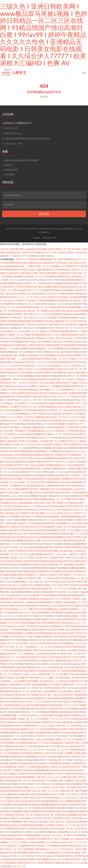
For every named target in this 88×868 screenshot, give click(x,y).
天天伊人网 (58, 650)
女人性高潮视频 (71, 455)
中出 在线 (4, 815)
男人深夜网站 (36, 585)
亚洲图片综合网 (57, 273)
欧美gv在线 (59, 493)
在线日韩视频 (9, 774)
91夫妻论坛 (35, 396)
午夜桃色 (58, 431)
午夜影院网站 (40, 849)
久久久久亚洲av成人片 (69, 798)
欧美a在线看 (25, 475)
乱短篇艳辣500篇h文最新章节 (71, 846)
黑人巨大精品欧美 (67, 324)
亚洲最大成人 (67, 661)
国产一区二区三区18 (41, 362)
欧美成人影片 (47, 283)
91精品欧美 (68, 613)
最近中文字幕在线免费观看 (17, 709)
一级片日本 (27, 318)
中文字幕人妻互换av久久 (44, 856)
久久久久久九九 (52, 513)
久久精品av (79, 379)
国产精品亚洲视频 (53, 314)
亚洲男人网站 (23, 863)
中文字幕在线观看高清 (17, 393)
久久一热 (32, 400)
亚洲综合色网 (80, 613)
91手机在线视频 (44, 527)
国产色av (66, 486)
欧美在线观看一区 (67, 763)
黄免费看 (26, 592)
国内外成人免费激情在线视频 (68, 801)
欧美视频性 (60, 276)
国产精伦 (39, 287)
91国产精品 (62, 702)
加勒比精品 (59, 475)
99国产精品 (72, 777)
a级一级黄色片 (10, 551)
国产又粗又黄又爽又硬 (61, 352)
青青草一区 (70, 493)
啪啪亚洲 (64, 331)
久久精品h (14, 438)
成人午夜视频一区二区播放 (69, 839)
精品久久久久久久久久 (40, 366)
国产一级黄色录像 (8, 523)
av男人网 (65, 311)
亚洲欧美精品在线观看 (32, 825)
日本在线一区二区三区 (30, 407)
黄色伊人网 (77, 499)
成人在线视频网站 (61, 832)
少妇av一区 (12, 300)
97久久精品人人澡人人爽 (30, 674)
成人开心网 (65, 835)
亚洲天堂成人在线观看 (62, 342)
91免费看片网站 (68, 578)
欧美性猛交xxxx (35, 438)
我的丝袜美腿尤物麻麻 (21, 619)
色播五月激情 (29, 774)
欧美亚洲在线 (76, 438)
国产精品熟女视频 (55, 506)
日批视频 (77, 571)
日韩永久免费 (11, 602)
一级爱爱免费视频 (67, 517)
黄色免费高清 (73, 595)
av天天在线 (27, 578)
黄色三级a (5, 513)
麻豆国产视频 (71, 640)
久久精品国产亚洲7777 (57, 558)
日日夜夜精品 (32, 355)
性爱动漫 (19, 746)
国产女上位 (14, 661)
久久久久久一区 (18, 866)
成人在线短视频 (46, 739)
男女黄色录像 (34, 722)
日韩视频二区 (32, 859)
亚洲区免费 (81, 393)
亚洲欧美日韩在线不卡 (45, 462)
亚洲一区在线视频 (37, 328)
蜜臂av (29, 273)
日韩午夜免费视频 (56, 424)
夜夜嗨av (56, 290)
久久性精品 (50, 709)
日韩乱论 (33, 822)
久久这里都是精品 (42, 654)
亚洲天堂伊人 (79, 506)
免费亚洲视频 (46, 832)
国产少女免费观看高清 (38, 417)
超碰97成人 (25, 280)
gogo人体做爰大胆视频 (65, 393)
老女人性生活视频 (60, 722)
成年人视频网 (66, 753)
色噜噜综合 (61, 383)
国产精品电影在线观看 (30, 770)
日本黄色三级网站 (42, 352)
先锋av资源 (35, 794)
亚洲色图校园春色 (44, 633)
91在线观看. (78, 736)
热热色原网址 (13, 530)
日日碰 (70, 729)
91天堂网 (15, 770)
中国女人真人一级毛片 (15, 496)
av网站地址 (33, 640)
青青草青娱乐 (71, 424)
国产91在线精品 (38, 280)
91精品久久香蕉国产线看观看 (47, 469)
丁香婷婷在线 (54, 307)
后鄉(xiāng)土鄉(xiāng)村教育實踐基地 (20, 160)
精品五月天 (21, 705)
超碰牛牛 (55, 654)
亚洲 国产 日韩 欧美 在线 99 (30, 324)
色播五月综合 (62, 811)
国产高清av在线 (18, 695)
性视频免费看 (40, 451)
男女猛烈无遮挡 (63, 856)
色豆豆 (12, 294)
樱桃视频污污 (47, 489)
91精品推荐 (78, 565)
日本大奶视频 (32, 695)
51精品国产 (79, 290)
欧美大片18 (51, 839)
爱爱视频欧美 (39, 434)
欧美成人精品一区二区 (70, 654)
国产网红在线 (73, 674)
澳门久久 (68, 592)
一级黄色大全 (17, 379)
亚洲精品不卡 (68, 414)
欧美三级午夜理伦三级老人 (60, 818)
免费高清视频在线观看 (24, 338)
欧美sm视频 (56, 448)
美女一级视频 (11, 328)
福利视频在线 (30, 376)
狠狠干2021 (21, 517)
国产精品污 (44, 784)
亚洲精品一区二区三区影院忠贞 (59, 434)
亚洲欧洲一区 (32, 784)
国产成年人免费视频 (24, 352)
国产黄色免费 (33, 705)
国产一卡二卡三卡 (57, 589)
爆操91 (42, 746)
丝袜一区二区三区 (26, 781)
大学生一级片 (66, 688)
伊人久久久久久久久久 (10, 616)
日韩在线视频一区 (64, 297)
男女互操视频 (28, 462)
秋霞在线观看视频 (73, 671)
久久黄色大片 (33, 643)
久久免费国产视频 (60, 602)
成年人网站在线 (58, 619)
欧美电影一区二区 (11, 544)
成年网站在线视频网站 (68, 815)
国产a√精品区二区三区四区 (17, 420)
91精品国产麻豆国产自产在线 (32, 657)
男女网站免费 (19, 345)
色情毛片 (32, 736)
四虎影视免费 (77, 486)
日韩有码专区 (28, 561)
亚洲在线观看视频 (59, 362)
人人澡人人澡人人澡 (63, 554)
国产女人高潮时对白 (55, 746)
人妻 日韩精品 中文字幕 (61, 503)
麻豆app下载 (25, 311)
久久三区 (50, 386)
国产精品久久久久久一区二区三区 (22, 297)
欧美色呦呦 (79, 345)
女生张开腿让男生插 (27, 527)
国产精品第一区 (42, 781)
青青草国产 (18, 465)
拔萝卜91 (54, 263)
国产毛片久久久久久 (41, 667)
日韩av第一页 (66, 736)
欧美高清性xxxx (80, 818)
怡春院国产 (37, 835)
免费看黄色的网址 (15, 283)
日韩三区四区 (6, 561)
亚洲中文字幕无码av (72, 757)
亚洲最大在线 (28, 342)
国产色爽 (83, 304)
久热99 (27, 832)
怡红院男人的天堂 (54, 328)
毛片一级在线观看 (69, 822)
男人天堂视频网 (50, 846)
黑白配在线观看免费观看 (70, 280)
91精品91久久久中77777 (48, 736)
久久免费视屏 (53, 451)
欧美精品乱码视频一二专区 (74, 616)
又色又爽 (62, 551)
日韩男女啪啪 (6, 835)
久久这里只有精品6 (46, 297)
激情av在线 (5, 784)
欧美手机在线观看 (71, 606)
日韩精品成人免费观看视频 (39, 259)
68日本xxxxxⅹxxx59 (68, 513)
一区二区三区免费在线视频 (30, 554)
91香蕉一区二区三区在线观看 (13, 307)
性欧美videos (17, 702)
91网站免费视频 (27, 623)
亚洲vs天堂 (79, 458)
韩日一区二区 (60, 410)
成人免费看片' (64, 685)
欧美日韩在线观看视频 (71, 307)
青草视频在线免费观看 (13, 839)
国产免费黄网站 (7, 746)
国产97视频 (72, 383)
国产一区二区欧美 (19, 736)
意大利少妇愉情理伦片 (13, 832)
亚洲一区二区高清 (68, 794)
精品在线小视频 (52, 321)
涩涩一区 (65, 787)
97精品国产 (43, 496)
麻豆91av (9, 853)
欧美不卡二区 (39, 743)
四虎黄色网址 (42, 571)
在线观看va (48, 287)
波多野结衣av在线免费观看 (47, 479)
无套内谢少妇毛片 (48, 829)
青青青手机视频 (10, 324)
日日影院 (57, 616)
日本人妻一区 (51, 815)
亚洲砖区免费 (19, 712)
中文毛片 (36, 445)
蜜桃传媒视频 (67, 290)
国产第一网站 (73, 791)
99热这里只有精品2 (39, 626)
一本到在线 (43, 441)
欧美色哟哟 (45, 643)
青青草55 (37, 503)
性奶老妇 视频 (26, 263)
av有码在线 (57, 606)
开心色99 (83, 832)
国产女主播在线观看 (43, 482)
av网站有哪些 (15, 685)
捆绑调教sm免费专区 (50, 770)
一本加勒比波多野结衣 (13, 613)
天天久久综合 (13, 623)
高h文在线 (74, 311)
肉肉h (83, 479)
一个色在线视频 (18, 681)
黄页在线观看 (52, 743)
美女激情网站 (37, 698)
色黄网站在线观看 (8, 321)
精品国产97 (8, 424)
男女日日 (60, 853)
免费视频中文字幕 (45, 410)
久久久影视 (39, 575)
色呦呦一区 (63, 630)
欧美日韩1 (8, 585)
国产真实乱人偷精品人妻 (65, 407)
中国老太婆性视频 (23, 667)
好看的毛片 (48, 554)
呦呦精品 (38, 753)
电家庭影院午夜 (66, 458)
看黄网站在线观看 (72, 544)
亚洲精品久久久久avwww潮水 (31, 403)
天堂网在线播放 (10, 781)
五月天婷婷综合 (34, 294)
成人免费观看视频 (17, 582)
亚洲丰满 (35, 829)
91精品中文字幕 (48, 396)
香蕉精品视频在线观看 (74, 733)
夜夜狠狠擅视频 (80, 297)
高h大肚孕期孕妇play (59, 270)
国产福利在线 (15, 318)
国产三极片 (74, 760)
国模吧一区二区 (10, 554)
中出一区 (45, 750)
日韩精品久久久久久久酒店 (28, 304)
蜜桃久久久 (14, 599)
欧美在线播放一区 (59, 705)
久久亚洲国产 (13, 407)
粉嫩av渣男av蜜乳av (78, 811)
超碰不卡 (64, 321)
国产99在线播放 (32, 678)
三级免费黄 (78, 695)
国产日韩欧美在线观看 (23, 390)
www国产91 (5, 427)
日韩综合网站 (40, 551)
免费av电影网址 (12, 270)
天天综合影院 (60, 489)
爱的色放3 (32, 393)
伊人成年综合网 (79, 781)
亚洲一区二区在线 (65, 379)
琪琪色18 (40, 774)
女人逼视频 (48, 825)
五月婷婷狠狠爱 (67, 345)
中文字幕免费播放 (8, 863)
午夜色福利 (10, 571)
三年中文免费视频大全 (49, 355)
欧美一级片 (23, 328)
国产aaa (53, 702)
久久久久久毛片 (73, 417)
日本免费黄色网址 (48, 808)
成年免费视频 (17, 541)
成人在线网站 (43, 661)
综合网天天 (41, 558)
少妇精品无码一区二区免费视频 (41, 853)
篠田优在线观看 (61, 287)
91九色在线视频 (51, 698)
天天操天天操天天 (51, 753)
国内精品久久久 (29, 818)
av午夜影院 (22, 722)
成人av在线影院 (71, 650)
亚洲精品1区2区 (18, 784)
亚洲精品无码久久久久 (25, 506)
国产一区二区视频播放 (23, 654)
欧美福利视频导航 (11, 263)
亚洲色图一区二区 (8, 482)
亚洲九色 (69, 853)
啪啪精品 (11, 705)
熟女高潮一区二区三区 (67, 829)
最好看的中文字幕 (16, 441)
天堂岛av (52, 379)
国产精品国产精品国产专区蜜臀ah (48, 544)
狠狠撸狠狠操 (26, 503)
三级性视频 (10, 359)
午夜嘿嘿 (28, 493)
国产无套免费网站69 (14, 671)
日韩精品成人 (45, 606)
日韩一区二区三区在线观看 (39, 290)
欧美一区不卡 (58, 859)
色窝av (10, 369)
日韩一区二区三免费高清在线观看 (62, 335)
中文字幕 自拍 (28, 479)
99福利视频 (52, 551)
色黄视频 (17, 276)
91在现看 (36, 619)
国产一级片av (54, 695)
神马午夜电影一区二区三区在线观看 (38, 276)
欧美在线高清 (73, 541)
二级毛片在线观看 (19, 739)
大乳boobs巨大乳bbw (62, 647)
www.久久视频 (46, 678)
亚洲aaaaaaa (73, 664)
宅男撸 (27, 510)
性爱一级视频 (19, 355)
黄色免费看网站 (50, 729)
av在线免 (62, 691)
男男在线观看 (15, 462)
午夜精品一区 (21, 417)
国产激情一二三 (40, 578)
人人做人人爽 (32, 582)
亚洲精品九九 (79, 530)
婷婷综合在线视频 (25, 575)
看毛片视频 (55, 661)
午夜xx (25, 822)
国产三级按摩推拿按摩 (51, 486)
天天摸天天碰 (52, 657)
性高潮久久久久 (7, 417)
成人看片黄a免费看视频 (11, 822)
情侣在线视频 (74, 355)
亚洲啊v (84, 791)
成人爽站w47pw (38, 565)
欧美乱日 (65, 438)
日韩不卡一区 (79, 661)
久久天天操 (10, 517)
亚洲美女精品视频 (17, 729)
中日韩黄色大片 (80, 520)
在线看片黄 (74, 787)
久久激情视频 (52, 763)
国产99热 (64, 585)
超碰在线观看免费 (21, 794)
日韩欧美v (12, 722)
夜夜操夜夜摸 (81, 448)
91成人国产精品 (51, 324)
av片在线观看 (31, 441)
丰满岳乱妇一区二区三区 (29, 750)
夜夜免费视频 (47, 568)
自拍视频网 (79, 698)
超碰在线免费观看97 (33, 811)
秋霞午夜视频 (6, 372)
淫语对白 (45, 304)
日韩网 (31, 386)
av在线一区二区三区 (77, 369)
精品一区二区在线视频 (36, 712)
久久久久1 (38, 787)
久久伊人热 (29, 613)
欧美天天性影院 (50, 420)
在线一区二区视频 (39, 311)
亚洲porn (73, 331)
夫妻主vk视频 (6, 794)
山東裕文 (14, 72)
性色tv (47, 510)
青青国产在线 (70, 715)
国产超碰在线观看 (53, 403)
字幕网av (54, 781)
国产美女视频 (38, 513)
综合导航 (62, 729)
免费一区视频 (65, 781)
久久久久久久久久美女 (57, 849)
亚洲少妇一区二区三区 (23, 691)
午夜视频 (64, 479)
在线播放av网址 (27, 763)
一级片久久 (14, 280)
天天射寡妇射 (6, 859)
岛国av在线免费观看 (24, 469)
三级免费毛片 (25, 513)
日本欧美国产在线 (49, 445)
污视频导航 (46, 722)
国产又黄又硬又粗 (66, 445)
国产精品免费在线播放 (38, 589)
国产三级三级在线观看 (45, 383)
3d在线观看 (47, 592)
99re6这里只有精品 (67, 420)
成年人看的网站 (22, 348)
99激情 (3, 664)
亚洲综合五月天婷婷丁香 (18, 626)
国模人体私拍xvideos (42, 650)
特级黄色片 (45, 705)
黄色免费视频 (38, 842)
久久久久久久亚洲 (45, 726)
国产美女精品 (16, 760)
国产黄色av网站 (52, 688)
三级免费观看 (57, 348)
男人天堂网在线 (52, 331)
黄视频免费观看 (66, 698)
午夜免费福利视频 (43, 602)
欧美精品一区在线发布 (10, 451)
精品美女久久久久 (73, 863)
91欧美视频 (35, 523)
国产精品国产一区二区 (70, 575)
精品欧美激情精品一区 (40, 348)
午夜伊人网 (27, 534)
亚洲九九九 (21, 259)
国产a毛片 (70, 441)
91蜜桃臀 (49, 475)
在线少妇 (17, 534)
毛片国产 (68, 506)
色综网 (77, 469)
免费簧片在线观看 (53, 372)
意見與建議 (8, 174)
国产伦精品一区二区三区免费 (26, 808)
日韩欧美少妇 (26, 544)
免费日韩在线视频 (23, 606)
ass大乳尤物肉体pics (73, 348)
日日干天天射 (17, 376)
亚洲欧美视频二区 (34, 681)
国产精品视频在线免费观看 (66, 568)
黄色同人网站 (36, 846)
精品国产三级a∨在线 (69, 263)
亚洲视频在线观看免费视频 (51, 537)
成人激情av (70, 746)
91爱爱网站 (32, 359)
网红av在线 (14, 815)
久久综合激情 (23, 331)
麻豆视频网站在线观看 (57, 712)
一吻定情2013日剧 (77, 396)
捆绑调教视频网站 (49, 805)
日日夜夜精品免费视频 (13, 499)
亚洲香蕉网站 (17, 510)
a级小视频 (73, 304)
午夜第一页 (33, 739)
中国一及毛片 (30, 465)
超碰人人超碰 (67, 469)
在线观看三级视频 (28, 599)
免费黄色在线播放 (74, 294)
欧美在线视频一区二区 (37, 307)
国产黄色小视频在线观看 (35, 499)
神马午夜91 (74, 479)
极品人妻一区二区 (61, 760)
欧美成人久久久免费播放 (67, 709)
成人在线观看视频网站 (48, 458)
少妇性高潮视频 (10, 609)
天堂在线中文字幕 (58, 541)
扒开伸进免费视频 (19, 414)
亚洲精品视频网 (39, 335)
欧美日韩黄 (10, 565)
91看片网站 (79, 729)
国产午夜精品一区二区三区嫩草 (17, 335)
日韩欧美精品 (26, 530)
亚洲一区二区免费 (57, 441)
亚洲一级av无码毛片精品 (61, 338)
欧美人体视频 (72, 276)
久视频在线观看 (22, 396)
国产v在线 (56, 527)
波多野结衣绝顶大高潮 (63, 633)
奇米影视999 (66, 695)
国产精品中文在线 (21, 366)
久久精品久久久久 (31, 369)
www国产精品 (73, 410)
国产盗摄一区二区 (19, 400)
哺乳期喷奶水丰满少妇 (66, 300)
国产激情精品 (47, 863)
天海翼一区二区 (58, 359)
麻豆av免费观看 (51, 517)
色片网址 (26, 698)
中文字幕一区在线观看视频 (34, 685)
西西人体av (39, 390)
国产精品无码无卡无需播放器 (48, 414)
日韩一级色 (57, 259)
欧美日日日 (47, 294)
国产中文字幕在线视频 (17, 640)
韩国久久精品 (79, 592)
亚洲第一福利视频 (15, 431)
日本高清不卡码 (58, 643)
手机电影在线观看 (64, 520)
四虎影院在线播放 (36, 630)
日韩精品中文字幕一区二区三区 (17, 445)
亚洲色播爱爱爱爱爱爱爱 (30, 455)
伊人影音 (35, 832)
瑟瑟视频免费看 (42, 613)
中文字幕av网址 (31, 746)
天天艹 (81, 424)
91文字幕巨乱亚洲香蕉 (23, 287)
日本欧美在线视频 (71, 784)
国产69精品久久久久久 (34, 314)
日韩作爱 (17, 787)
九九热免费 (71, 589)
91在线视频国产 (23, 565)
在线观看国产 (9, 304)
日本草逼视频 (27, 849)
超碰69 (35, 606)
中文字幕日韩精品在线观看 (73, 626)
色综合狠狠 (40, 763)
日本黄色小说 (61, 369)
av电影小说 (72, 551)
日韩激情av (80, 414)
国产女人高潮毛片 (21, 585)
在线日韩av (48, 681)
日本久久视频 (15, 578)
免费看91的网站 (27, 520)
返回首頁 (44, 97)
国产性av (46, 503)
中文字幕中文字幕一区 (27, 458)
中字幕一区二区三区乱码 (73, 328)
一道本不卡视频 (12, 520)
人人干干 (12, 842)
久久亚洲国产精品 (79, 856)
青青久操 (14, 513)
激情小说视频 (65, 743)
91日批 (19, 774)
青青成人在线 (37, 510)
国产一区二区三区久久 (56, 719)
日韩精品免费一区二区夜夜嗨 (59, 565)
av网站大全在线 (37, 709)
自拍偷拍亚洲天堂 (76, 630)
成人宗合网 (67, 427)
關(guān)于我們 (10, 170)
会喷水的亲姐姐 (68, 770)
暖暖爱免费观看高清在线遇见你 (69, 386)
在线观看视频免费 (42, 733)
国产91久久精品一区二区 (11, 647)
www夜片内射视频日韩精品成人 (51, 465)
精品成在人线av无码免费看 (49, 427)
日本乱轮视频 (50, 318)
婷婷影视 (45, 523)
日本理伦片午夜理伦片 (74, 537)
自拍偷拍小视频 (30, 427)
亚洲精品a (45, 794)
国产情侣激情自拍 (21, 537)
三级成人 (83, 318)
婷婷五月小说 (46, 760)
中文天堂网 (5, 829)
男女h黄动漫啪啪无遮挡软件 (19, 650)
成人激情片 (82, 825)
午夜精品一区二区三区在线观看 (68, 739)
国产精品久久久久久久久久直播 (52, 777)
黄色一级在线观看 (13, 592)
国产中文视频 (64, 774)
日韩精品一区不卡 (51, 585)
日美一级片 (44, 582)
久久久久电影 (51, 842)
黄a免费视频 (31, 496)
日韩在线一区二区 (56, 671)
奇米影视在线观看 (19, 805)
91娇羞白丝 (77, 352)
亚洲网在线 (70, 266)
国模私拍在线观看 (19, 589)
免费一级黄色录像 (41, 273)
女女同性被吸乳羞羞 (23, 743)
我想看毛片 (16, 829)
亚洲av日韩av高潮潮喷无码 (47, 623)
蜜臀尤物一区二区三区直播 (54, 674)
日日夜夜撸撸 (63, 318)
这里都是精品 (66, 571)
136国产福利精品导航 (26, 571)
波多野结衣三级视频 (22, 835)
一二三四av (21, 359)
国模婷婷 (55, 366)
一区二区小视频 (37, 331)
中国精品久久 (23, 523)
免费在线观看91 (22, 489)
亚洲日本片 (79, 808)
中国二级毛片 (36, 420)
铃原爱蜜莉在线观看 (57, 534)
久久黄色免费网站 (43, 342)
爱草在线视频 (47, 407)
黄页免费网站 (38, 321)
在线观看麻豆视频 (11, 266)
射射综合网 (80, 678)
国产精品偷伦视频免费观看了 (24, 777)
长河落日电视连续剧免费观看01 (47, 530)
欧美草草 (72, 362)
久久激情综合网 (33, 345)
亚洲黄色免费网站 (32, 568)
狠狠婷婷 (36, 486)
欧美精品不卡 (51, 774)
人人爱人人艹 (62, 396)
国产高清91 (58, 592)
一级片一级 (42, 400)
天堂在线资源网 (29, 410)
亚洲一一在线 (26, 266)
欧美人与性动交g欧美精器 (73, 372)
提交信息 (44, 214)
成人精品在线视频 (25, 733)
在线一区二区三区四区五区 (32, 815)
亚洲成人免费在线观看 (39, 270)
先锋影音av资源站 (25, 551)
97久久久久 (38, 318)
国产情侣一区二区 (34, 729)
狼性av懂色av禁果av (77, 712)
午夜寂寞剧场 (56, 613)
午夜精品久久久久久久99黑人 (22, 558)
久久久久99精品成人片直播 (66, 599)
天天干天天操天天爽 (37, 472)
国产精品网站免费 (28, 661)
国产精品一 (35, 489)
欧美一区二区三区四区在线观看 (28, 547)
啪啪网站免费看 (24, 321)
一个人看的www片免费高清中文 (68, 681)
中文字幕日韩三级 (10, 801)
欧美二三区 (5, 400)
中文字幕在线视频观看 (45, 300)
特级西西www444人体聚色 (36, 664)
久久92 (3, 300)
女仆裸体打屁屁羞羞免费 (43, 801)
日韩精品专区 (66, 623)
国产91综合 (42, 818)
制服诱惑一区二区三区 (76, 643)
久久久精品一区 (24, 842)
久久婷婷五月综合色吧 (74, 462)
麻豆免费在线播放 (65, 808)
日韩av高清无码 (10, 750)
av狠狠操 (74, 318)
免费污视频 (42, 376)
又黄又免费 (19, 678)
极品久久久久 (47, 431)
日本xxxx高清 (45, 640)
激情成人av (16, 825)
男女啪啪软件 (34, 805)
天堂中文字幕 (52, 280)
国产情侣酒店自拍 (45, 599)
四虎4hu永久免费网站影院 (25, 726)
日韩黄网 (73, 496)
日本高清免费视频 (15, 664)
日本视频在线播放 (31, 760)
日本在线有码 (38, 372)
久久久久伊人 (73, 705)
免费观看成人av (42, 338)
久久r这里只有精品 (23, 434)
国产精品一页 (40, 691)
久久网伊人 (81, 558)
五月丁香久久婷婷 (68, 366)
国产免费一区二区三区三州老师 (52, 791)
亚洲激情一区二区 (76, 602)
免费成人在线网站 (26, 602)
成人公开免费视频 (71, 431)
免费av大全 (41, 506)
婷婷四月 (24, 270)
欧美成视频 (8, 743)
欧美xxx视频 (57, 757)
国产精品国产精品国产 (68, 805)
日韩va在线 (55, 438)
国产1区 (72, 558)
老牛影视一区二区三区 (43, 266)
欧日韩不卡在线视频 (30, 616)
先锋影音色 (59, 863)
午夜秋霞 (73, 585)
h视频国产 (45, 619)
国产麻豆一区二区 (75, 534)
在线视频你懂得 (47, 369)
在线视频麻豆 (17, 811)
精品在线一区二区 (57, 417)
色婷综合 (64, 355)
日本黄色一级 (17, 568)
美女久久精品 (28, 383)
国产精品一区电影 (79, 743)
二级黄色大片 (55, 767)
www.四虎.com (44, 757)
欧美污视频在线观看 (50, 345)
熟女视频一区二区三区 (45, 520)
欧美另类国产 (17, 314)
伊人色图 (72, 702)
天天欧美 (9, 678)
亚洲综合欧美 (66, 637)
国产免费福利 (57, 455)
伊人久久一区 (77, 451)
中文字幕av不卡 (52, 575)
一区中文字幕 (68, 527)
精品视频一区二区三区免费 (59, 472)
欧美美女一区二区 (51, 835)
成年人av (26, 829)
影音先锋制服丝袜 (11, 475)
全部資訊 (36, 238)
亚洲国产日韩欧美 (13, 362)
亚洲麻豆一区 (11, 403)
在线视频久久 (57, 733)
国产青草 (78, 445)
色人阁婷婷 (40, 386)
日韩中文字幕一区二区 (77, 510)
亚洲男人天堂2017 (51, 787)
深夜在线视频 (75, 722)
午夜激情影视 (75, 750)
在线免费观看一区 (70, 403)
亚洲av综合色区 (69, 767)
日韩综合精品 (54, 578)
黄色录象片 (36, 592)
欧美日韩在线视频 (41, 263)
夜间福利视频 (20, 853)
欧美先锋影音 (49, 811)
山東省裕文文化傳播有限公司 (65, 229)
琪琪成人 (43, 695)
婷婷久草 (23, 438)
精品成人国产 (37, 798)
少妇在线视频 (68, 448)
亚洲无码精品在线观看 (45, 561)
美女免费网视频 (29, 757)
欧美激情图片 (45, 859)
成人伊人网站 (58, 640)
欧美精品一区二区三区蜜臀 (59, 499)
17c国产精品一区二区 (64, 726)
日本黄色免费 (33, 767)
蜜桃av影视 (54, 496)
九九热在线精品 (73, 465)
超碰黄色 (44, 767)
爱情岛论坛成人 (76, 287)
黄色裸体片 (75, 283)
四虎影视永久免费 (32, 541)
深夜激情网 (16, 410)
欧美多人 (71, 489)
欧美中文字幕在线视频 (43, 609)
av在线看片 (25, 798)
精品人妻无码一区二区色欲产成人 (29, 688)
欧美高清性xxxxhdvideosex (15, 386)
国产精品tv (79, 726)
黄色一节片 (67, 530)
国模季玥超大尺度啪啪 (40, 448)
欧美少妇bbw (44, 359)
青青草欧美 (14, 763)
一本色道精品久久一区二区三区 (37, 647)
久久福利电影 (30, 839)
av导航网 (41, 839)
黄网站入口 (59, 266)
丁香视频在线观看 (11, 798)
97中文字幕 (52, 685)
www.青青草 (65, 451)
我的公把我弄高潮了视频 (75, 859)
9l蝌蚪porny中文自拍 (22, 486)
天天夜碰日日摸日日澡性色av (63, 582)
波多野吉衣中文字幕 (68, 657)
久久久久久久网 (25, 609)
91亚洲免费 (54, 571)
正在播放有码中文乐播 (15, 273)
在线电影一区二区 (25, 482)
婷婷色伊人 (14, 503)
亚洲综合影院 (62, 561)
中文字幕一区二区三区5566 (36, 702)
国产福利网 (5, 619)
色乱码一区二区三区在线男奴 (13, 643)
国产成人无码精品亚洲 (43, 493)
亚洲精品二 (17, 427)
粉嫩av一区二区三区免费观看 (58, 390)
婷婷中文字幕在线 (26, 300)
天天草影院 (78, 338)
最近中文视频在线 (35, 517)
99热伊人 (55, 794)
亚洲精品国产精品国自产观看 (56, 547)
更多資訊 (7, 165)
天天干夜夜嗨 (46, 616)
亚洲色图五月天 (40, 534)
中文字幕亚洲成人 (17, 637)
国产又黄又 (54, 637)
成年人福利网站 (61, 609)
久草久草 (9, 688)
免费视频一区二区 (67, 523)
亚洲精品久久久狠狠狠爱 (18, 846)
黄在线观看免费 (7, 396)
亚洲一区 (69, 273)
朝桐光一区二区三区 (59, 304)
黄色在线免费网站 (13, 698)
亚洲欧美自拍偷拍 (55, 715)
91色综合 (34, 537)
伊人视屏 (18, 369)
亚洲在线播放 (76, 482)
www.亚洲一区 (64, 842)
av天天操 (64, 496)
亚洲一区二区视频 (21, 448)
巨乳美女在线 (25, 801)
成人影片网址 (54, 311)
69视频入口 (27, 787)
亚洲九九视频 (59, 294)
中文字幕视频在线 (75, 719)
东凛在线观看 (19, 859)
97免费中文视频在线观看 (37, 637)
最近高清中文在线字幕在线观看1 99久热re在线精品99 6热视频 (39, 595)
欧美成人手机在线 (61, 482)
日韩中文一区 (73, 376)
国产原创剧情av (26, 753)
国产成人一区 (15, 383)
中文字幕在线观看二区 (64, 678)
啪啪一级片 (32, 791)
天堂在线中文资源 (46, 393)
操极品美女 (82, 640)
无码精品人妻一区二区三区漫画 (31, 719)
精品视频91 (52, 691)
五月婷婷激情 (41, 671)
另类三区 (54, 523)
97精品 (65, 314)
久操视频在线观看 (62, 283)
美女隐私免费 (79, 753)
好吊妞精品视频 (51, 798)
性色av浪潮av (21, 472)
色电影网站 (42, 379)
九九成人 (74, 832)
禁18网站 (17, 561)
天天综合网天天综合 (58, 664)
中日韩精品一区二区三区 (65, 825)
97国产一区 (79, 475)
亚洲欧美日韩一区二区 (61, 667)
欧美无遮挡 (29, 671)
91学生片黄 (35, 863)
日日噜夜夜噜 (54, 626)
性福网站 (46, 455)
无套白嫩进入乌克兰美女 (49, 822)
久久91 (31, 414)
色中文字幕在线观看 (22, 372)
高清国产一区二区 (32, 283)
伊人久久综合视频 (58, 510)
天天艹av (45, 541)
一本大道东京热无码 (26, 715)
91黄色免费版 (15, 342)
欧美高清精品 (30, 379)
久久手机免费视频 (32, 431)
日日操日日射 (51, 630)
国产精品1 (26, 362)
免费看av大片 (41, 424)
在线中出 (60, 462)
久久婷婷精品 (56, 784)
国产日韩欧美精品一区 (13, 493)
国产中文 (9, 547)
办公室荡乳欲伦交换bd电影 (60, 400)
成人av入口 (8, 338)
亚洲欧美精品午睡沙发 (24, 424)
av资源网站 (21, 294)
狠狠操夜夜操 (27, 451)
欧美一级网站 (11, 527)
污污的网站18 (29, 633)
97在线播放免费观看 (57, 376)
